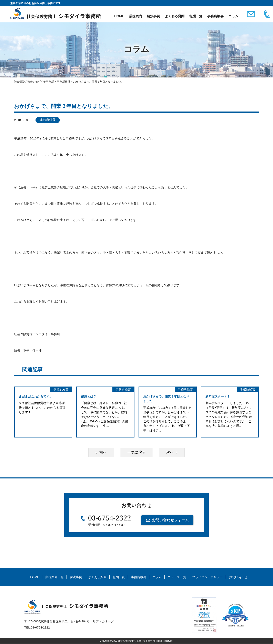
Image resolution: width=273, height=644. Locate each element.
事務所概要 (215, 16)
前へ (102, 453)
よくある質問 (174, 16)
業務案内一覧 (54, 578)
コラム (233, 16)
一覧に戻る (136, 453)
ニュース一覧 (177, 578)
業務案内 (135, 16)
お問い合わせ (238, 578)
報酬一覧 (195, 16)
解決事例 (153, 16)
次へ (171, 453)
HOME (119, 16)
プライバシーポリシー (208, 578)
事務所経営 (48, 120)
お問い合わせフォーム (171, 520)
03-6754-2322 (110, 518)
